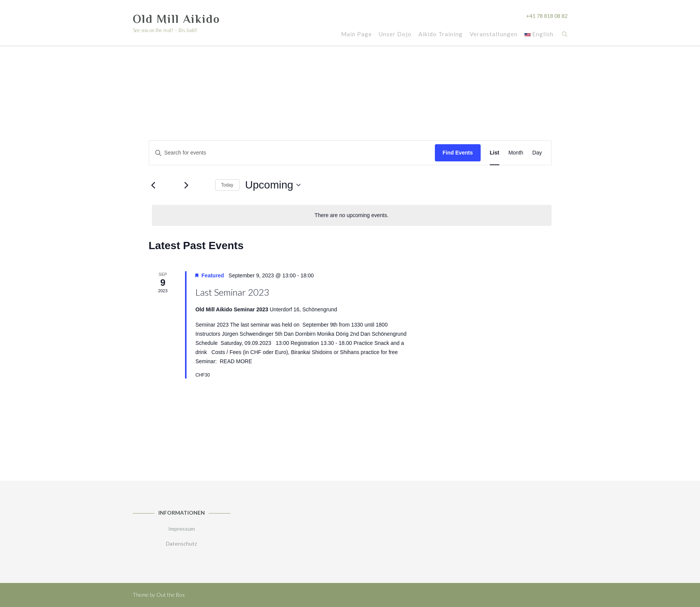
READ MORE (236, 361)
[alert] (352, 215)
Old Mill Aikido (176, 19)
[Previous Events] (153, 185)
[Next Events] (187, 185)
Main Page (356, 35)
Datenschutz (181, 543)
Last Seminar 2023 (232, 292)
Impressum (182, 529)
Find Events (458, 153)
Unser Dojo (395, 35)
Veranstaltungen (493, 35)
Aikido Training (440, 35)
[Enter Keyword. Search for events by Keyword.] (292, 153)
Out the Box (171, 595)
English (539, 35)
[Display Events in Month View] (516, 153)
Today (227, 185)
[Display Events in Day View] (537, 153)
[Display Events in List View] (495, 153)
